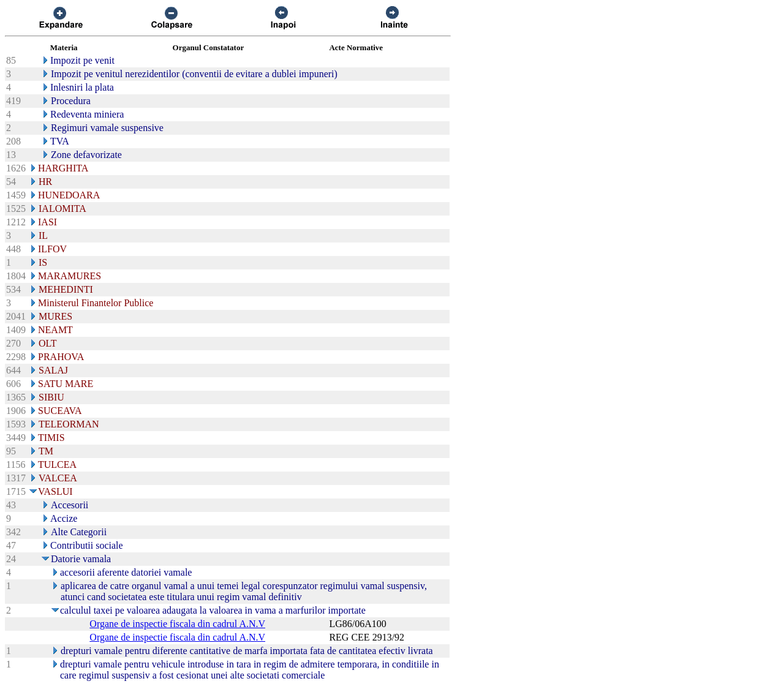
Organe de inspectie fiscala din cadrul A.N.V (177, 624)
